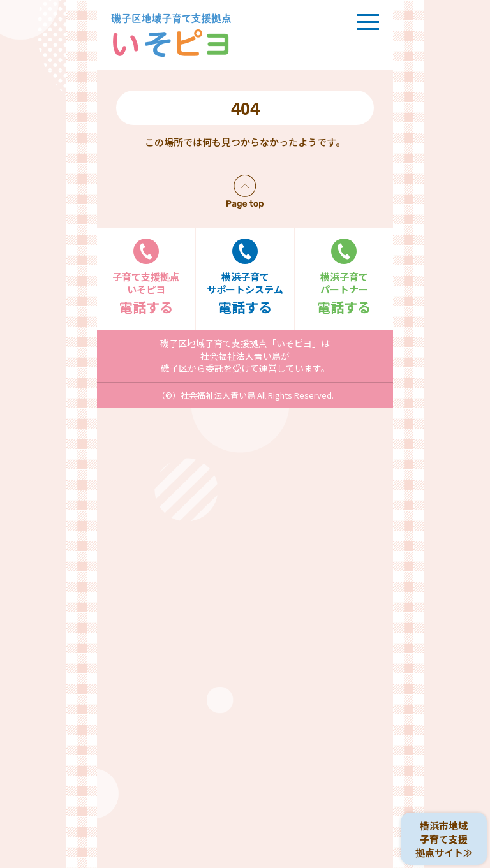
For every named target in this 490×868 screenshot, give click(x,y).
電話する (146, 277)
